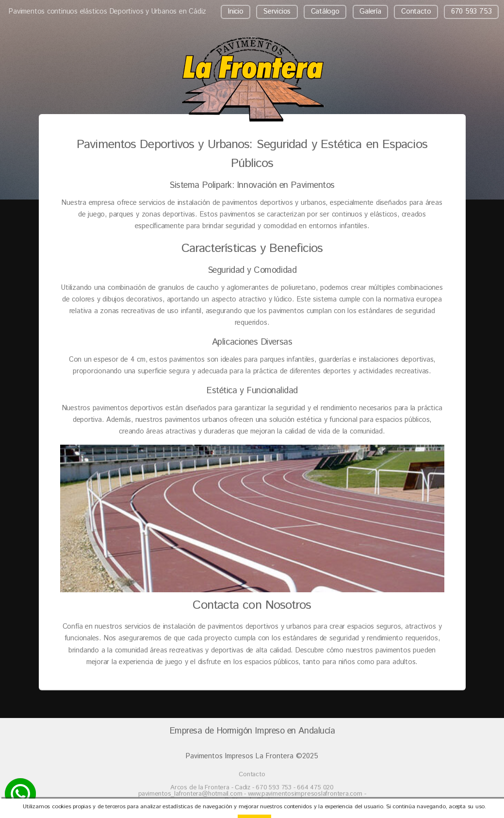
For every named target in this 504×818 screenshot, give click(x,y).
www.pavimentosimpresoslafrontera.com (305, 794)
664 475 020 (315, 788)
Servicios (277, 11)
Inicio (236, 11)
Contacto (416, 11)
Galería (370, 11)
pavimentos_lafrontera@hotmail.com (191, 794)
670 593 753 (471, 11)
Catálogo (325, 11)
